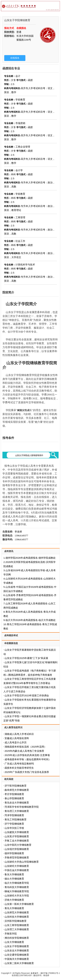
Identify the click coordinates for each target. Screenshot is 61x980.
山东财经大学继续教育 (17, 866)
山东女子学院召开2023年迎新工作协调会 (27, 695)
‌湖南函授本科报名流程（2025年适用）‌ (26, 747)
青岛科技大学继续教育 (17, 887)
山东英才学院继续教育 (17, 836)
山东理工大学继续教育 (17, 929)
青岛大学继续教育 (14, 908)
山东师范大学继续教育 (17, 912)
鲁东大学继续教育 (14, 874)
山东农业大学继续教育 (17, 950)
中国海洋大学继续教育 (17, 959)
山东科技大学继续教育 (17, 917)
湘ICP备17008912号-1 (50, 973)
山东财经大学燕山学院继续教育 (22, 862)
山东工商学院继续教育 (17, 925)
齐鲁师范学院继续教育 (17, 858)
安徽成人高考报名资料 (17, 738)
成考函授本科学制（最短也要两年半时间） (28, 759)
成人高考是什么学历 (16, 742)
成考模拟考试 (11, 635)
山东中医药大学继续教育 (18, 845)
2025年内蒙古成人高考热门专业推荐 (24, 751)
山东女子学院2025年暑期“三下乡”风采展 (26, 658)
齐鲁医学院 (11, 934)
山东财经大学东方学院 (17, 896)
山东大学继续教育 (14, 942)
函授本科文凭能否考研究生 (19, 768)
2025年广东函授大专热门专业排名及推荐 (27, 772)
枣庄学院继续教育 (14, 794)
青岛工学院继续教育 (16, 819)
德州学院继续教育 (14, 853)
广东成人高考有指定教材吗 (19, 764)
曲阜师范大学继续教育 (17, 790)
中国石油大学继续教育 (17, 870)
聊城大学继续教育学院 (17, 891)
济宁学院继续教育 (14, 824)
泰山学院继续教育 (14, 798)
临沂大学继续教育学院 (17, 883)
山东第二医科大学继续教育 (19, 963)
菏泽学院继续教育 (14, 815)
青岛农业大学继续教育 (17, 803)
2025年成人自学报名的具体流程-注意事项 (27, 755)
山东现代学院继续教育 (17, 849)
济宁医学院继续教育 (16, 786)
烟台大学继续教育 (14, 879)
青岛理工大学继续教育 (17, 811)
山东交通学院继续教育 (17, 955)
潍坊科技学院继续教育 (17, 938)
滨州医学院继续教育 (16, 921)
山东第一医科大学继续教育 (19, 904)
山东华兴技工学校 (14, 828)
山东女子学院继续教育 (17, 946)
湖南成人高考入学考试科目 (19, 734)
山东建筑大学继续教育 (17, 832)
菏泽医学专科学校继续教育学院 (22, 807)
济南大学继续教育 (14, 900)
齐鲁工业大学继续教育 (17, 841)
